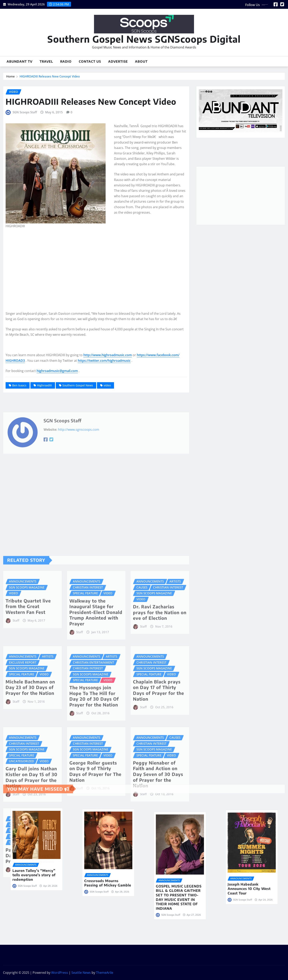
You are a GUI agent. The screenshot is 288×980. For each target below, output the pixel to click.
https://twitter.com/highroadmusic (104, 361)
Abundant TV (19, 61)
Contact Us (90, 61)
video (107, 385)
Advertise (118, 61)
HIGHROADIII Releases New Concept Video (50, 76)
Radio (66, 61)
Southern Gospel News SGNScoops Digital (144, 39)
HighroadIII (44, 385)
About (141, 61)
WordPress (60, 973)
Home (10, 76)
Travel (46, 61)
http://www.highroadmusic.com (108, 355)
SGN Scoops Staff (25, 112)
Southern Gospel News (78, 385)
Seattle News (81, 973)
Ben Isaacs (19, 385)
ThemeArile (105, 973)
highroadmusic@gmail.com (57, 371)
